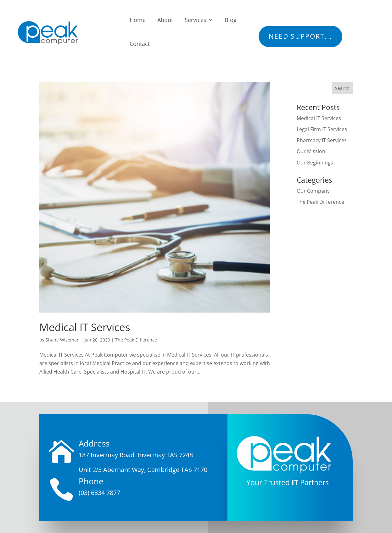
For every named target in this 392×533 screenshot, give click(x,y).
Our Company (313, 191)
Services (196, 20)
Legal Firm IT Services (322, 129)
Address (94, 443)
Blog (231, 20)
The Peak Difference (136, 340)
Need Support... (300, 36)
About (165, 20)
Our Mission (311, 151)
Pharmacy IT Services (322, 140)
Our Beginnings (315, 163)
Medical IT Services (85, 327)
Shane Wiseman (63, 340)
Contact (140, 44)
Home (138, 20)
